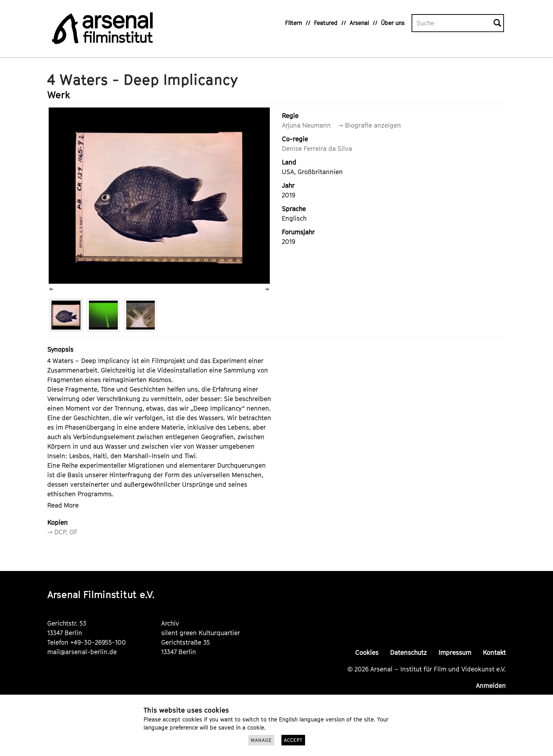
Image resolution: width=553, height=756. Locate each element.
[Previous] (51, 289)
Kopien (57, 523)
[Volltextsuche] (453, 23)
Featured (326, 23)
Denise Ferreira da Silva (317, 149)
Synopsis (60, 349)
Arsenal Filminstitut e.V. (101, 594)
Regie (290, 116)
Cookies (367, 653)
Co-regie (295, 139)
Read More (63, 505)
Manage (261, 740)
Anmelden (491, 686)
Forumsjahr (298, 232)
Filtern (293, 23)
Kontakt (494, 653)
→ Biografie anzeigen (369, 125)
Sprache (294, 209)
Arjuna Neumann (306, 125)
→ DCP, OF (62, 532)
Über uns (393, 23)
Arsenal (359, 23)
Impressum (455, 653)
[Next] (267, 289)
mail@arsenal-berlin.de (82, 652)
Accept (293, 740)
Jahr (288, 186)
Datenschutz (408, 653)
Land (289, 162)
